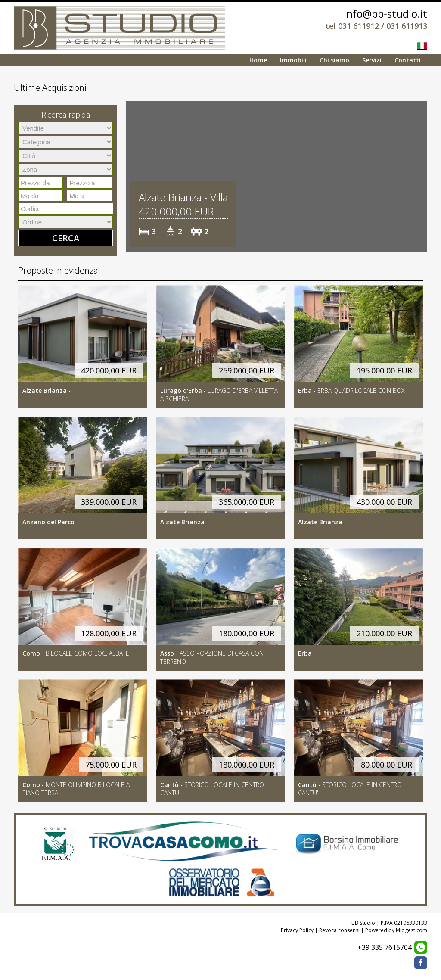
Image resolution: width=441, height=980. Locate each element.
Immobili (293, 60)
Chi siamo (334, 60)
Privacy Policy (297, 930)
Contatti (408, 60)
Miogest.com (411, 930)
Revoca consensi (339, 930)
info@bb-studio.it (385, 14)
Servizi (372, 60)
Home (258, 60)
